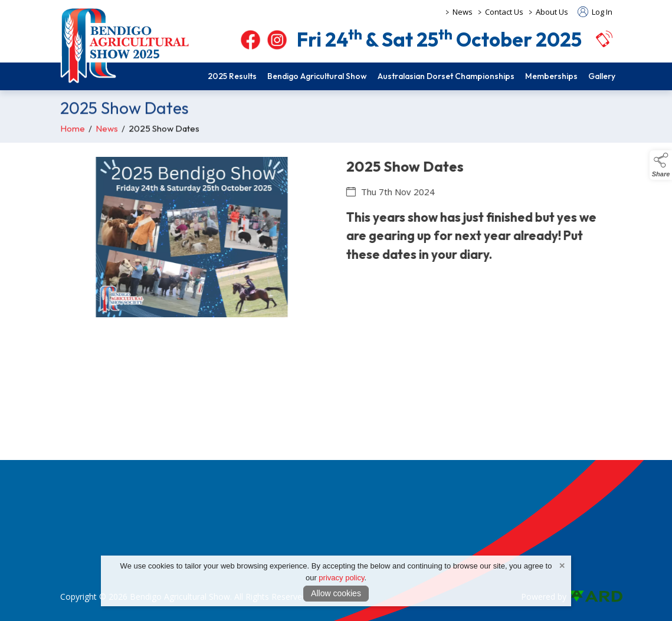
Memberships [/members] (551, 76)
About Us (552, 12)
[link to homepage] (125, 45)
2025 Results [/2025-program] (232, 76)
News (463, 12)
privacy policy (341, 578)
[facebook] (250, 40)
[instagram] (277, 40)
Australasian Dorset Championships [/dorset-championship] (446, 76)
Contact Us (504, 12)
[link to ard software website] (591, 597)
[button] (604, 39)
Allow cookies (336, 593)
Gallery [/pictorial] (602, 76)
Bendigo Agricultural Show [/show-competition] (317, 76)
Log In (595, 12)
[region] (336, 244)
